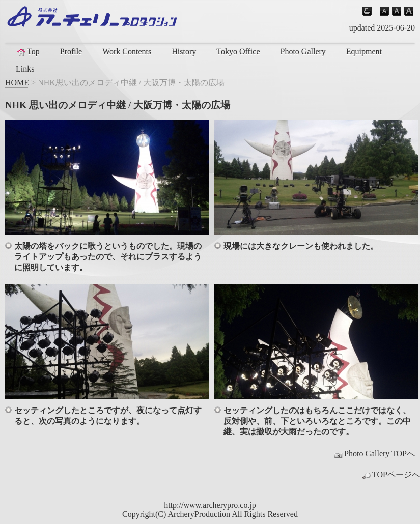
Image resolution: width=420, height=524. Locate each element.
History (184, 52)
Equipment (364, 52)
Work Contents (127, 52)
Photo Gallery (303, 52)
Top (28, 52)
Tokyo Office (238, 52)
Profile (71, 52)
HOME (17, 83)
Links (25, 69)
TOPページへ (390, 475)
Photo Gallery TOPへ (374, 454)
